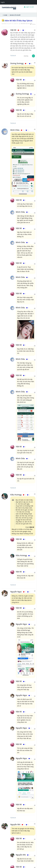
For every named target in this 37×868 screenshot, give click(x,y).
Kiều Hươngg (16, 495)
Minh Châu (15, 130)
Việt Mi (19, 80)
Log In (3, 2)
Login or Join (29, 7)
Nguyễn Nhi (15, 824)
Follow (33, 24)
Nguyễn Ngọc (16, 592)
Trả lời (13, 123)
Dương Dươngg (17, 63)
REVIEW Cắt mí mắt (15, 15)
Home (6, 15)
